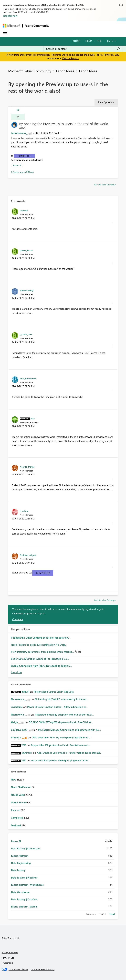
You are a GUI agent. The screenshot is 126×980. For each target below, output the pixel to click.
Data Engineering (21, 863)
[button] (18, 117)
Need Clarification (21, 787)
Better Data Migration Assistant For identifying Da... (40, 659)
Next (112, 914)
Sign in (89, 41)
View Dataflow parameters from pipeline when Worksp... (43, 652)
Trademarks (7, 963)
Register (76, 41)
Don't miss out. (71, 58)
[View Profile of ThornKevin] (17, 699)
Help (99, 41)
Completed (25, 156)
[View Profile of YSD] (24, 745)
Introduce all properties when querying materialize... (60, 760)
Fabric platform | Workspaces (27, 885)
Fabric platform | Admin (24, 907)
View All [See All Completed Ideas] (16, 672)
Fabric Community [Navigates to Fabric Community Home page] (37, 26)
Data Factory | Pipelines (24, 878)
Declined (16, 825)
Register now (10, 16)
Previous (91, 914)
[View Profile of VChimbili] (27, 753)
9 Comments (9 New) (22, 172)
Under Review (19, 802)
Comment (18, 619)
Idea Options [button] (105, 102)
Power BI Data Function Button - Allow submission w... (57, 707)
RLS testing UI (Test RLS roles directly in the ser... (62, 699)
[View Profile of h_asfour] (24, 511)
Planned (16, 810)
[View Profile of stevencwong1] (27, 290)
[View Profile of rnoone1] (24, 210)
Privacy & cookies (10, 952)
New (14, 780)
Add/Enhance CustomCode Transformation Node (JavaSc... (70, 753)
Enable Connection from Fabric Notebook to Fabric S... (41, 666)
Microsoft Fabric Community (30, 71)
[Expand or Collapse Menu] (5, 34)
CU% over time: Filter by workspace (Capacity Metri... (62, 737)
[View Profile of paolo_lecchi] (26, 250)
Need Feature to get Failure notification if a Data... (39, 645)
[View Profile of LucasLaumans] (18, 133)
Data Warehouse (20, 892)
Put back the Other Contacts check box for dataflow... (41, 638)
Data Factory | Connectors (26, 848)
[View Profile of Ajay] (32, 418)
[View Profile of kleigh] (14, 722)
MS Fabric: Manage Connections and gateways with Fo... (69, 730)
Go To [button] (110, 41)
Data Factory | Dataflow (24, 899)
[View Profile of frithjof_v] (16, 737)
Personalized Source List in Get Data (54, 692)
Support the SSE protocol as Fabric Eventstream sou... (60, 745)
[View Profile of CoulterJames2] (19, 730)
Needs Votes (18, 795)
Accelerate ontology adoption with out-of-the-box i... (64, 715)
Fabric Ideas (65, 71)
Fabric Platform (20, 856)
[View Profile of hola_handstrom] (28, 378)
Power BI (17, 165)
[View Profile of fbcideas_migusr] (28, 555)
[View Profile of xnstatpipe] (17, 707)
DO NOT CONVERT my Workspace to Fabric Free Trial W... (61, 722)
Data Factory (18, 870)
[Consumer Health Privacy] (43, 969)
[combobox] (83, 49)
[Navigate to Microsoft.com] (11, 26)
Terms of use (8, 958)
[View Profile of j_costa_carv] (26, 334)
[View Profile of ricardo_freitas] (27, 467)
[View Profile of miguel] (25, 692)
